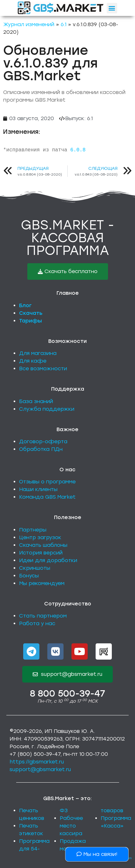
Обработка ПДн (41, 449)
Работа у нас (37, 623)
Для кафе (33, 361)
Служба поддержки (47, 409)
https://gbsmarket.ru (37, 762)
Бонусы (29, 576)
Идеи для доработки (48, 560)
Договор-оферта (43, 441)
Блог (25, 305)
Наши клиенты (38, 489)
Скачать (31, 313)
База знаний (36, 401)
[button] (112, 8)
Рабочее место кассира (71, 826)
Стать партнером (43, 616)
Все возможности (43, 369)
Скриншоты (35, 568)
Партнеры (33, 530)
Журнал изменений (29, 24)
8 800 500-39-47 (67, 693)
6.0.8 (78, 150)
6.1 (64, 24)
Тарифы (30, 321)
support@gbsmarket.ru (40, 769)
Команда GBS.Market (47, 497)
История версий (41, 553)
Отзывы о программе (47, 482)
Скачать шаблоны (43, 545)
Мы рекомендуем (42, 583)
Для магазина (38, 353)
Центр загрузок (40, 537)
